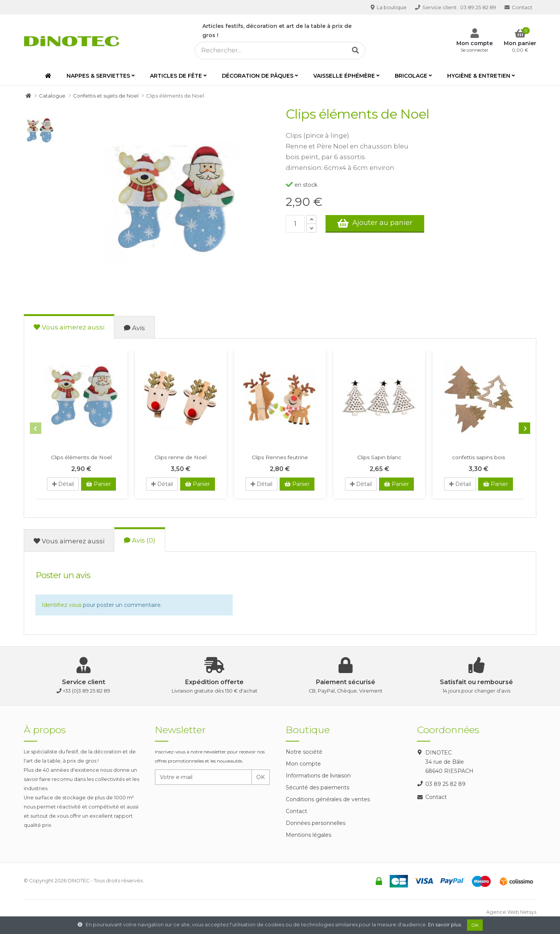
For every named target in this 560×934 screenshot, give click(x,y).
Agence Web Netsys (511, 912)
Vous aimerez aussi (69, 327)
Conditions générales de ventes (328, 799)
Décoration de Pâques (258, 76)
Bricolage (411, 76)
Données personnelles (316, 823)
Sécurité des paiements (317, 787)
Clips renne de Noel (181, 457)
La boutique (389, 7)
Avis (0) (140, 540)
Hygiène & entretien (479, 76)
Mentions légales (308, 835)
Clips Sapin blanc (379, 457)
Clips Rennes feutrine (280, 457)
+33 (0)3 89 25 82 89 (86, 691)
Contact (518, 7)
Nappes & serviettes (98, 76)
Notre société (304, 752)
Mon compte (303, 764)
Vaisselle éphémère (344, 76)
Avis (134, 328)
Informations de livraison (318, 776)
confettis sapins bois (479, 457)
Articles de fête (176, 76)
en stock (302, 185)
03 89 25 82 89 (456, 7)
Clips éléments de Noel (81, 457)
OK (260, 777)
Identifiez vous (62, 605)
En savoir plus (444, 925)
